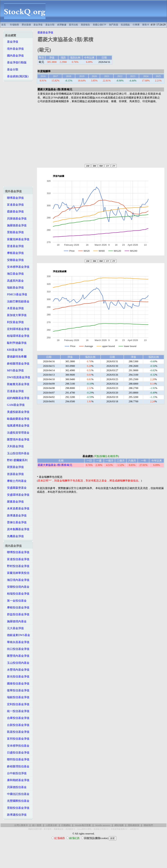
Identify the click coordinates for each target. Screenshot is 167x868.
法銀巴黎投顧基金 (17, 301)
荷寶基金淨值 (14, 467)
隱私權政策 (134, 825)
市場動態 (14, 25)
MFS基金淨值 (14, 370)
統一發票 (37, 825)
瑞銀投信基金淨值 (17, 697)
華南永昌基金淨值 (17, 642)
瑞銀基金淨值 (14, 288)
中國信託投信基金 (17, 794)
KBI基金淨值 (14, 350)
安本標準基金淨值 (17, 267)
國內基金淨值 (14, 56)
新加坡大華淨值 (16, 315)
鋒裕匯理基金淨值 (17, 364)
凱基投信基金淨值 (17, 732)
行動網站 (66, 825)
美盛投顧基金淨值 (17, 412)
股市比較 (74, 25)
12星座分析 (51, 825)
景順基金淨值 (14, 232)
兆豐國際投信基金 (17, 801)
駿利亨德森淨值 (16, 343)
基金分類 (50, 25)
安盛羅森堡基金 (16, 488)
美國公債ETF (100, 25)
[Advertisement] (108, 11)
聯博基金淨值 (14, 198)
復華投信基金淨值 (17, 690)
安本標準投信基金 (17, 746)
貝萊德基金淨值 (16, 219)
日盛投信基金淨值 (17, 753)
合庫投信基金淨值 (17, 718)
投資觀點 (125, 25)
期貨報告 (85, 25)
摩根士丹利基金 (16, 481)
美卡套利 (48, 829)
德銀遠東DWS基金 (18, 635)
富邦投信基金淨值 (17, 739)
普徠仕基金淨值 (16, 522)
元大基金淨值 (14, 628)
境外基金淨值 (14, 49)
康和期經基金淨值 (17, 780)
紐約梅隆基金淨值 (17, 398)
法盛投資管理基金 (17, 433)
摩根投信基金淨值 (17, 607)
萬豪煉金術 (59, 829)
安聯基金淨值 (14, 260)
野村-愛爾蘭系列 (16, 460)
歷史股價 (26, 25)
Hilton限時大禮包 (84, 829)
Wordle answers (103, 825)
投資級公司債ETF (101, 829)
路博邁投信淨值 (16, 815)
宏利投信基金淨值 (17, 704)
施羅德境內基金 (16, 621)
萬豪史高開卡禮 (35, 829)
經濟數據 (62, 25)
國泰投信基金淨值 (17, 684)
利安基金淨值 (14, 322)
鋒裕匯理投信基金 (17, 766)
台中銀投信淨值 (16, 773)
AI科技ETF (134, 829)
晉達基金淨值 (14, 246)
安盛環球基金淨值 (17, 495)
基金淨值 (38, 25)
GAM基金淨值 (15, 405)
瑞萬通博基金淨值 (17, 426)
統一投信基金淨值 (17, 711)
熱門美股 (114, 25)
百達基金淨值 (14, 391)
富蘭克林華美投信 (17, 573)
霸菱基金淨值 (14, 212)
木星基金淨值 (14, 308)
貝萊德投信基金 (16, 787)
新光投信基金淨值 (17, 677)
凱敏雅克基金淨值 (17, 384)
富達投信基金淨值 (17, 559)
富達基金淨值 (14, 205)
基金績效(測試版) (17, 76)
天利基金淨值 (14, 446)
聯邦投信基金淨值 (17, 759)
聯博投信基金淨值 (17, 552)
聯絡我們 (148, 825)
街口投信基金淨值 (17, 649)
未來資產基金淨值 (17, 508)
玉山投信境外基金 (17, 453)
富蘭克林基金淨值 (17, 239)
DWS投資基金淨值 (18, 377)
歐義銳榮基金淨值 (17, 419)
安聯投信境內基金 (17, 587)
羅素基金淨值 (14, 502)
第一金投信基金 (16, 601)
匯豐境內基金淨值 (17, 656)
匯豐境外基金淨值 (17, 439)
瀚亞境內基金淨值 (17, 580)
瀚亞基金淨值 (14, 274)
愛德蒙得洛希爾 (16, 357)
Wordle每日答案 (83, 825)
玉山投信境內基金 (17, 663)
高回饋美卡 (70, 829)
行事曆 (136, 25)
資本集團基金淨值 (17, 529)
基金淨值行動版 (16, 62)
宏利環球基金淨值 (17, 329)
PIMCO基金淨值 (16, 294)
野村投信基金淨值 (17, 566)
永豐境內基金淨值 (17, 670)
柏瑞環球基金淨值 (17, 336)
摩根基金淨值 (14, 253)
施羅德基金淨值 (16, 225)
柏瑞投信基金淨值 (17, 594)
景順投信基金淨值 (17, 808)
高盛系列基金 (14, 281)
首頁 (4, 25)
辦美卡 (146, 25)
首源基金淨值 (14, 474)
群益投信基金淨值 (17, 614)
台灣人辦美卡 (21, 825)
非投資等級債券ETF (119, 829)
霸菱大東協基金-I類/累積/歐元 (55, 465)
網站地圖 (119, 825)
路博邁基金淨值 (16, 515)
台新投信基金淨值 (17, 725)
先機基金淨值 (14, 536)
